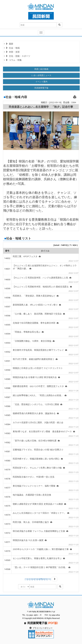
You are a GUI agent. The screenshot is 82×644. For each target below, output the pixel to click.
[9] (46, 579)
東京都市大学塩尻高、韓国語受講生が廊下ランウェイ (40, 350)
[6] (38, 579)
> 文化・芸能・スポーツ (17, 56)
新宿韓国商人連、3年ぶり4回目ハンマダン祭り (37, 305)
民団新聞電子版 (41, 88)
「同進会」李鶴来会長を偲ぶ (28, 332)
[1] (26, 579)
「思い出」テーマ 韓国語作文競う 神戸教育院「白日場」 (41, 567)
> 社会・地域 (12, 48)
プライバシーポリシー (43, 628)
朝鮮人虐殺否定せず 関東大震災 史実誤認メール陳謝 (39, 504)
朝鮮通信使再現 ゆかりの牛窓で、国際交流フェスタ (40, 386)
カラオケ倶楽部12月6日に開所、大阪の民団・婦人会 (38, 422)
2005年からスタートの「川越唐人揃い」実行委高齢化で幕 (42, 549)
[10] (49, 579)
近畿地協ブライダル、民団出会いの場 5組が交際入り (38, 450)
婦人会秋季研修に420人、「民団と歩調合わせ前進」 (40, 395)
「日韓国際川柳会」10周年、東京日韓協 (34, 341)
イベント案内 (41, 82)
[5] (36, 579)
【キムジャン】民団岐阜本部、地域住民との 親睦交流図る (42, 287)
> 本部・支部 (12, 52)
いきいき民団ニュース (41, 75)
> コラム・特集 (13, 60)
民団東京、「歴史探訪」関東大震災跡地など (36, 296)
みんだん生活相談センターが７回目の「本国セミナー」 (41, 513)
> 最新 (9, 44)
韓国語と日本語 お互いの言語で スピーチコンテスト (38, 368)
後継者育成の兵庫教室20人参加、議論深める (36, 413)
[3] (31, 579)
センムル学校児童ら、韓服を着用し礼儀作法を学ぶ (39, 558)
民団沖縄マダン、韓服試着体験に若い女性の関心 (38, 459)
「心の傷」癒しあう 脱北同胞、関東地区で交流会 (39, 314)
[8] (43, 579)
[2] (29, 579)
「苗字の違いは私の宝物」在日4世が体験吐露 (36, 441)
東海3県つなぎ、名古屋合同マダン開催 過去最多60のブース (44, 431)
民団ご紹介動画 (41, 69)
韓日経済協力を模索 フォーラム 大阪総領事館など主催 (40, 531)
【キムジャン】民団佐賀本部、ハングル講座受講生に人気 (42, 278)
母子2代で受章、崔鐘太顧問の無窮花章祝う (35, 359)
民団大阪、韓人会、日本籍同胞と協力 (32, 522)
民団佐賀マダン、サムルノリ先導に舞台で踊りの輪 (39, 468)
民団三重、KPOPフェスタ (27, 256)
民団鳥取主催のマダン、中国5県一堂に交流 (34, 477)
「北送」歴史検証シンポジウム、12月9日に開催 (37, 404)
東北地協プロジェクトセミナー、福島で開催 (36, 486)
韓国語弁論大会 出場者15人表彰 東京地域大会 (36, 377)
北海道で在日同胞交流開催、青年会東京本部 (36, 323)
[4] (33, 579)
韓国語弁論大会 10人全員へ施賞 (30, 540)
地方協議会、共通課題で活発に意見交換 (32, 495)
